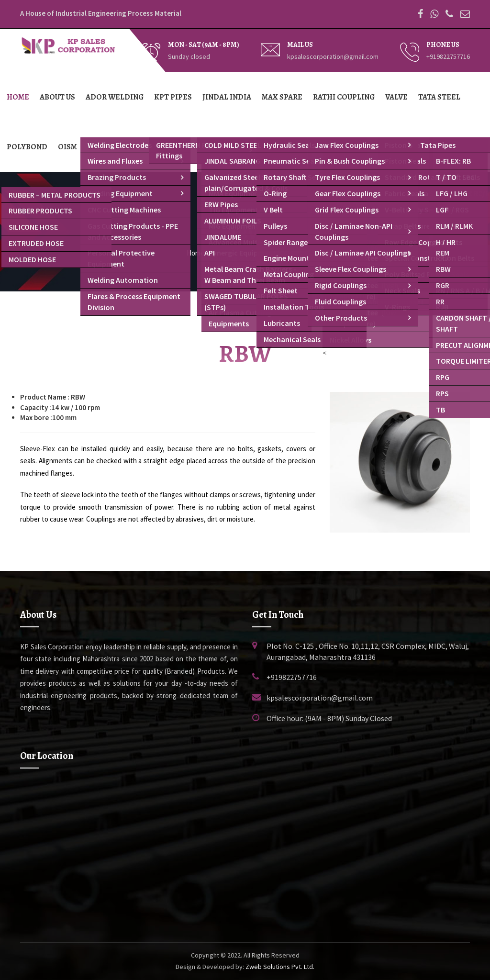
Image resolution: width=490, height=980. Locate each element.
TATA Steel (439, 97)
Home (18, 97)
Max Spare (282, 97)
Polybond (27, 147)
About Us (57, 97)
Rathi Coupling (344, 97)
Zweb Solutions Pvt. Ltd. (280, 967)
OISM (67, 147)
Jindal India (227, 97)
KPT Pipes (173, 97)
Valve (396, 97)
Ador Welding (115, 97)
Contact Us (110, 147)
